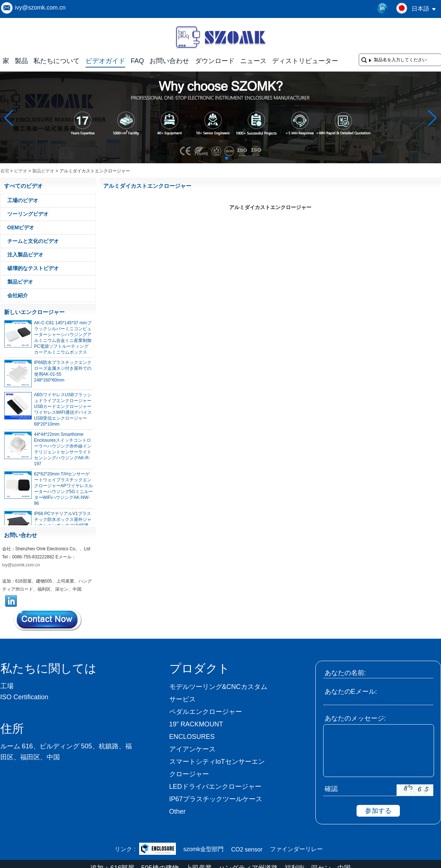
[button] (209, 158)
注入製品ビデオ (25, 255)
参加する (378, 811)
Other (178, 812)
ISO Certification (24, 697)
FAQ (137, 61)
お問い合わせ (169, 61)
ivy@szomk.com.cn (40, 8)
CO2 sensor (247, 849)
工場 (7, 686)
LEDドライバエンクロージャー (215, 787)
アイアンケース (192, 749)
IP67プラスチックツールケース (216, 799)
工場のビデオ (23, 200)
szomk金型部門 (203, 849)
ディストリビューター (305, 61)
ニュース (253, 61)
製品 (21, 61)
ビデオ (21, 171)
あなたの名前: (345, 673)
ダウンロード (215, 61)
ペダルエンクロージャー (206, 712)
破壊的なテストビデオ (33, 268)
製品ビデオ (43, 171)
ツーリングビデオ (28, 214)
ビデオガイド (105, 61)
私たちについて (57, 61)
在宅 (5, 171)
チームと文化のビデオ (33, 241)
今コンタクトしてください (48, 620)
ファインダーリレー (296, 849)
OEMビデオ (21, 227)
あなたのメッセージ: (355, 718)
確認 (331, 789)
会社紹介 (18, 295)
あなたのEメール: (351, 692)
